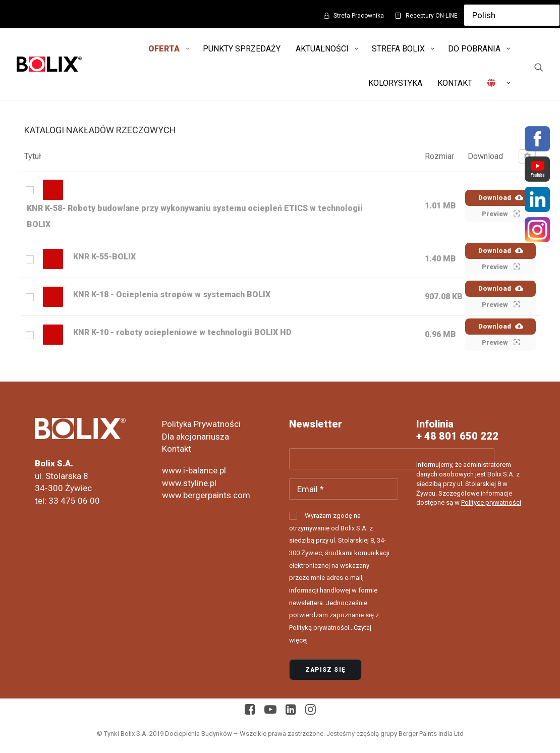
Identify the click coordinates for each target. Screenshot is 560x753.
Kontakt (177, 449)
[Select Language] (512, 15)
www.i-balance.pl (194, 470)
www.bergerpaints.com (206, 495)
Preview (501, 213)
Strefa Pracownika (359, 16)
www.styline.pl (189, 483)
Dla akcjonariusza (195, 437)
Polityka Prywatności (201, 424)
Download (501, 197)
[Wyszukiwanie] (539, 67)
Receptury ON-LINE (432, 16)
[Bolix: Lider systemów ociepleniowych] (49, 64)
